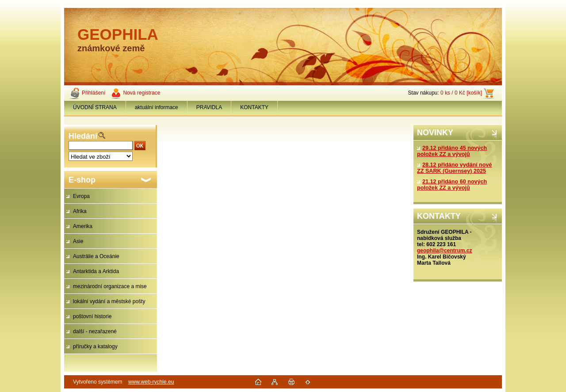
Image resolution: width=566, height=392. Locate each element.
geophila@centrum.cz (444, 251)
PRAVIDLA (209, 107)
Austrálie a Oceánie (96, 256)
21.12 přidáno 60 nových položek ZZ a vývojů (452, 185)
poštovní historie (92, 316)
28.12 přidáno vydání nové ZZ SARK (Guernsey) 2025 (454, 168)
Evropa (81, 196)
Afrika (80, 211)
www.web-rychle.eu (151, 382)
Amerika (83, 226)
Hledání (83, 136)
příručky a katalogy (95, 346)
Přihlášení (94, 93)
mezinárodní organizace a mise (110, 286)
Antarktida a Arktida (96, 271)
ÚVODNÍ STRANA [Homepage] (95, 107)
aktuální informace (157, 107)
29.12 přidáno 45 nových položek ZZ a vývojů (452, 151)
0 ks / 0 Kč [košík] (461, 93)
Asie (78, 241)
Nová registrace (141, 93)
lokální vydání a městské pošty (109, 301)
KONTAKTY (254, 107)
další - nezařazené (95, 331)
